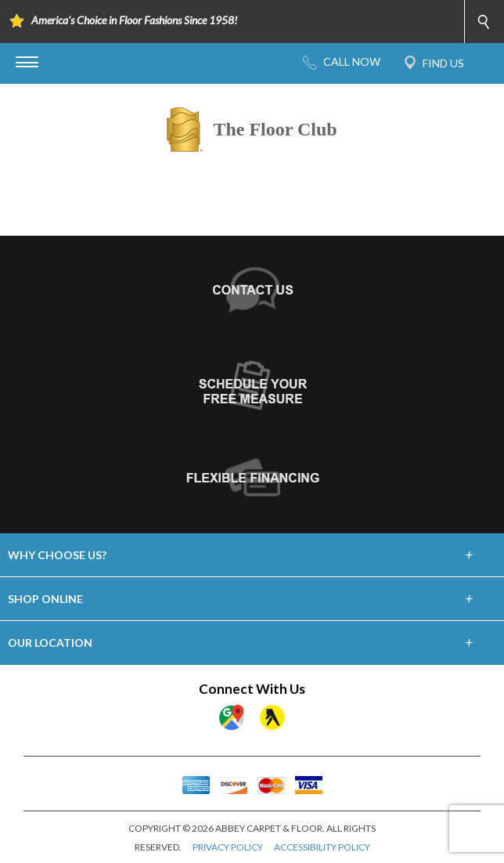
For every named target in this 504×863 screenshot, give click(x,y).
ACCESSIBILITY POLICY (322, 847)
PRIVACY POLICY (228, 847)
